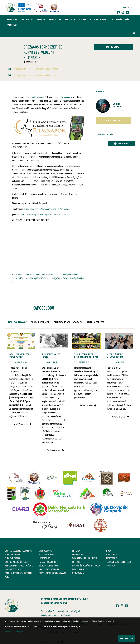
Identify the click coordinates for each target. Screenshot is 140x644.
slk (132, 8)
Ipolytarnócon (65, 97)
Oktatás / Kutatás (99, 19)
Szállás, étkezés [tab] (95, 322)
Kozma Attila (117, 105)
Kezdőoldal (12, 19)
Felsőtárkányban (37, 97)
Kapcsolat (12, 25)
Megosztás (113, 47)
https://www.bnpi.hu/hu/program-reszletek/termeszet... (46, 214)
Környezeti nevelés (105, 134)
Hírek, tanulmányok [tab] (17, 322)
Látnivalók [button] (27, 19)
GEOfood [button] (41, 19)
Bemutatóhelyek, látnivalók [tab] (68, 322)
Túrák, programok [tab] (40, 322)
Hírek (9, 69)
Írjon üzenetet (113, 120)
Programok (70, 19)
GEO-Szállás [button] (55, 19)
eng (128, 8)
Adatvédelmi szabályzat (14, 631)
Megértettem (126, 638)
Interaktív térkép (120, 19)
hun (124, 8)
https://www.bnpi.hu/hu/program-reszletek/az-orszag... (47, 209)
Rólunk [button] (83, 19)
